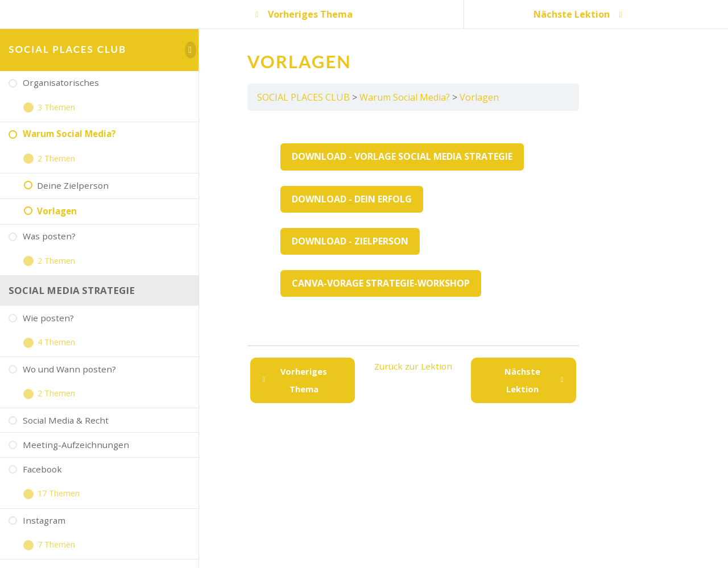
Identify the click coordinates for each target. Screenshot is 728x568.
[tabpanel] (413, 228)
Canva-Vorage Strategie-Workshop (381, 283)
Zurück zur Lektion (413, 366)
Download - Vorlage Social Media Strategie (402, 156)
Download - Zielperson (350, 241)
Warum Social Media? (405, 97)
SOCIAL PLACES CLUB (67, 49)
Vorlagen (479, 97)
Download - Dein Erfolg (352, 199)
